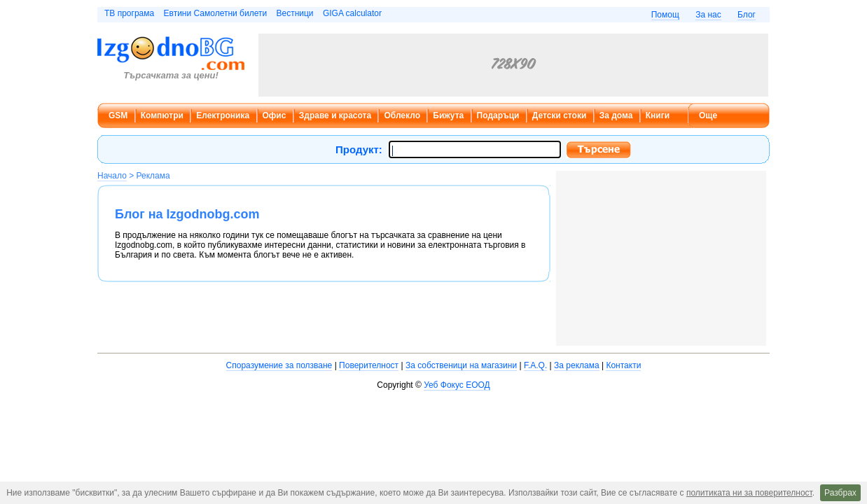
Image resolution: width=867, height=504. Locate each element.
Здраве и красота (335, 115)
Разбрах (840, 493)
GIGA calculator (352, 13)
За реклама (577, 365)
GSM (118, 115)
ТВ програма (129, 13)
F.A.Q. (535, 365)
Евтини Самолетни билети (216, 13)
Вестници (294, 13)
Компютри (162, 115)
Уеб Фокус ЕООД (457, 385)
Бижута (448, 115)
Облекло (402, 115)
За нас (708, 15)
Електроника (223, 115)
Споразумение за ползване (279, 365)
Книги (658, 115)
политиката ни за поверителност (749, 493)
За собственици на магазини (461, 365)
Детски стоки (559, 115)
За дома (616, 115)
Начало (112, 176)
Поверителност (369, 365)
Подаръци (498, 115)
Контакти (623, 365)
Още (708, 115)
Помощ (665, 15)
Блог (747, 15)
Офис (275, 115)
